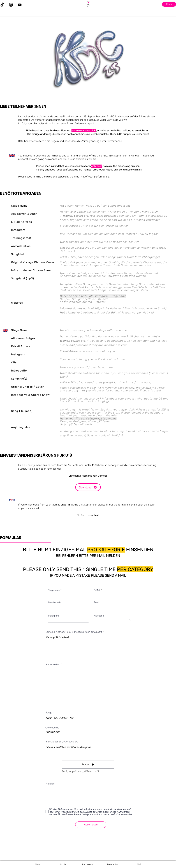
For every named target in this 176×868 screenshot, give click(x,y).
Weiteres (50, 784)
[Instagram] (11, 5)
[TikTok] (2, 5)
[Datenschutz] (113, 864)
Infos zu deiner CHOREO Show (62, 742)
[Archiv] (63, 864)
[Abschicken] (91, 825)
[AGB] (139, 864)
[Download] (88, 487)
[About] (38, 864)
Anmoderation (53, 664)
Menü (169, 4)
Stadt (97, 602)
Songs (49, 713)
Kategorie (99, 616)
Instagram (53, 616)
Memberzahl (55, 602)
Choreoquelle (52, 728)
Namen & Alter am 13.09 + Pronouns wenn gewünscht (74, 632)
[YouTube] (20, 5)
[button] (88, 765)
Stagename (54, 590)
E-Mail (97, 590)
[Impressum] (88, 864)
